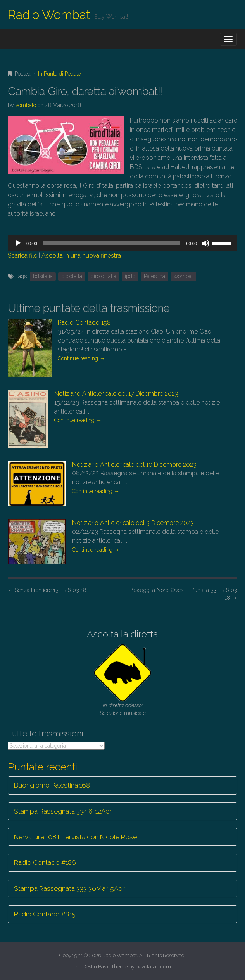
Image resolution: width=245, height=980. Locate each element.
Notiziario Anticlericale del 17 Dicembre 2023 (116, 394)
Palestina (154, 276)
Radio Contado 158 (84, 323)
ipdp (130, 276)
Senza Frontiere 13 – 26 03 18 (47, 590)
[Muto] (205, 243)
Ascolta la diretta (122, 634)
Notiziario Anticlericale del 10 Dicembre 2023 (134, 465)
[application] (122, 243)
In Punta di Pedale (59, 74)
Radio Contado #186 (45, 862)
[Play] (18, 243)
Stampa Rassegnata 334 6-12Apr (63, 811)
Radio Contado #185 (45, 914)
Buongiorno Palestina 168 (52, 785)
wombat (183, 276)
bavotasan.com (153, 967)
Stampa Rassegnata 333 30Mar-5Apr (69, 888)
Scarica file (22, 255)
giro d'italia (104, 276)
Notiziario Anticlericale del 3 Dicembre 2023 (133, 523)
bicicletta (72, 276)
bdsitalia (43, 276)
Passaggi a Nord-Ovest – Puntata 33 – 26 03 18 (183, 594)
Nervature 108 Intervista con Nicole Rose (75, 837)
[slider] (112, 243)
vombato (26, 105)
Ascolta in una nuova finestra (81, 255)
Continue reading (81, 358)
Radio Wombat (49, 15)
